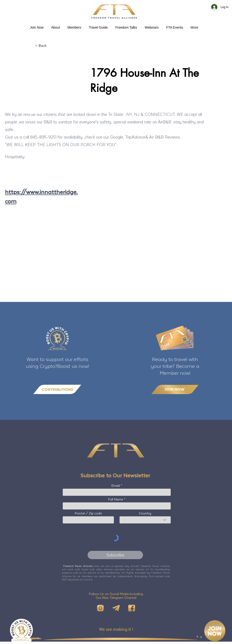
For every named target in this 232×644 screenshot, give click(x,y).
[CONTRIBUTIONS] (57, 389)
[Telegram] (116, 608)
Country (145, 513)
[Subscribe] (115, 555)
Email (116, 486)
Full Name (116, 499)
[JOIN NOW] (175, 389)
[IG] (100, 608)
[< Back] (51, 46)
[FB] (132, 608)
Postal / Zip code (88, 513)
